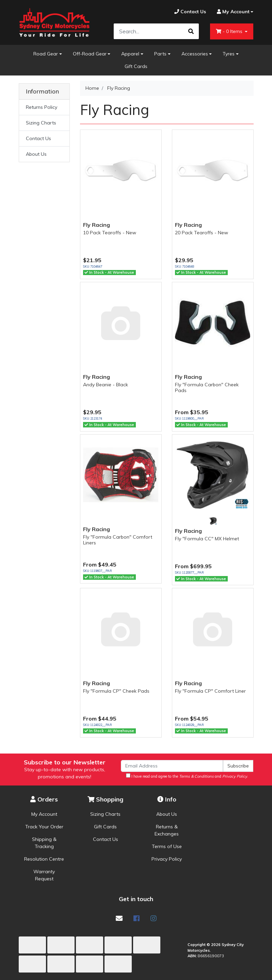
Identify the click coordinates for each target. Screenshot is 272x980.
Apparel (130, 54)
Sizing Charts (41, 123)
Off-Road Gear (90, 54)
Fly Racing (97, 225)
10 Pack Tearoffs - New (110, 233)
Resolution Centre (44, 859)
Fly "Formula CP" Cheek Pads (116, 691)
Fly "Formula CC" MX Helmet (207, 539)
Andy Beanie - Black (106, 385)
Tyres (229, 54)
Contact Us (38, 138)
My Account (44, 814)
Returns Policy (42, 107)
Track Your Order (44, 827)
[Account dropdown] (233, 12)
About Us (36, 154)
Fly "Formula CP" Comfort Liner (210, 691)
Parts (160, 54)
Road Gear (46, 54)
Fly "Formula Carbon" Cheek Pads (207, 387)
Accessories (195, 54)
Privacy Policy (167, 859)
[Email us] (119, 918)
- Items (230, 31)
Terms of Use (167, 846)
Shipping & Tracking (44, 843)
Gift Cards (136, 66)
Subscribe (238, 766)
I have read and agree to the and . (187, 776)
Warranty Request (44, 875)
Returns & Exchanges (167, 830)
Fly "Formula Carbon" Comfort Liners (118, 540)
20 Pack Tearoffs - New (202, 233)
